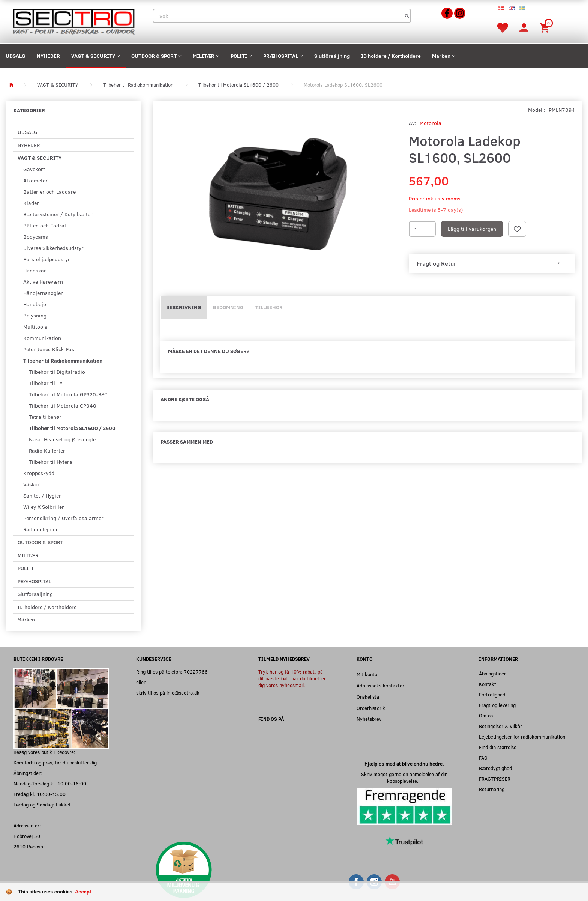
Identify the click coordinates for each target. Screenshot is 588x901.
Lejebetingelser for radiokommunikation (522, 736)
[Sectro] (73, 21)
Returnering (492, 789)
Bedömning (228, 307)
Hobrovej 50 (27, 836)
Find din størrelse (498, 747)
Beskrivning (184, 307)
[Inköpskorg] (546, 27)
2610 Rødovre (29, 846)
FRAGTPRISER (495, 778)
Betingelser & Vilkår (500, 726)
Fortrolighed (492, 694)
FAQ (483, 757)
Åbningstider (492, 673)
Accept (83, 892)
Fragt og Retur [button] (436, 263)
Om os (486, 715)
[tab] (492, 263)
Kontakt (487, 684)
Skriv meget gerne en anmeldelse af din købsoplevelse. (404, 777)
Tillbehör (269, 307)
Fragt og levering (497, 705)
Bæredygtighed (495, 768)
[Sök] (407, 16)
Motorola (430, 123)
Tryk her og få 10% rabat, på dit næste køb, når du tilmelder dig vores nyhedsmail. (292, 678)
